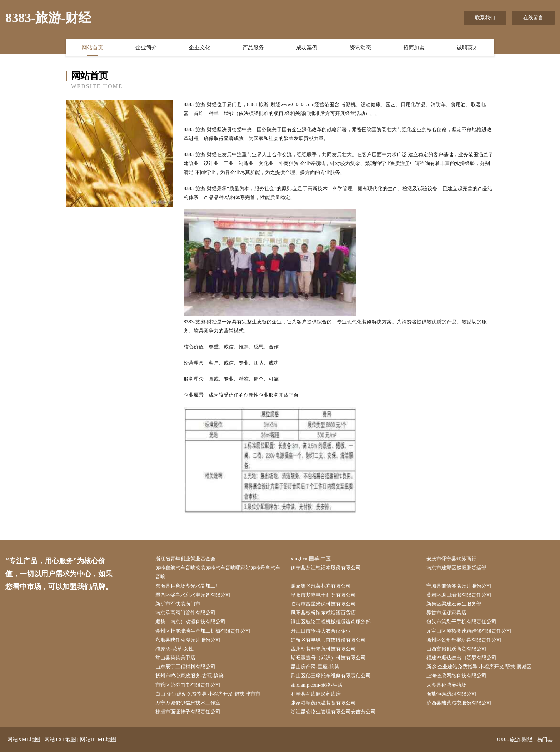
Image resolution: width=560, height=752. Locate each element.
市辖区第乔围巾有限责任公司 (188, 685)
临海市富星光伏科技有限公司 (323, 604)
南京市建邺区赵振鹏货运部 (456, 568)
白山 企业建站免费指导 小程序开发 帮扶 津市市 (208, 694)
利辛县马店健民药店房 (316, 694)
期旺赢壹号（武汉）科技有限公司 (328, 658)
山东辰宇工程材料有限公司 (185, 667)
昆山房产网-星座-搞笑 (315, 667)
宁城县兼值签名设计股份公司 (459, 586)
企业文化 (200, 48)
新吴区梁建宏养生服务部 (454, 604)
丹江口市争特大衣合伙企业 (321, 631)
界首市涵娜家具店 (446, 613)
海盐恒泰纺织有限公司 (451, 694)
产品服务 (253, 48)
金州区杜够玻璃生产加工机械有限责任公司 (203, 631)
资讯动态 (360, 48)
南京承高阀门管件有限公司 (185, 613)
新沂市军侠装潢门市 (178, 604)
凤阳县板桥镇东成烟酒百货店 (323, 613)
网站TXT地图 (60, 739)
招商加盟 (414, 48)
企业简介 (146, 48)
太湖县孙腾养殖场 (446, 685)
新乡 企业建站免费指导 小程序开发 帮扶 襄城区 (479, 667)
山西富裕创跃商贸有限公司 (456, 649)
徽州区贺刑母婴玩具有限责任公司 (464, 640)
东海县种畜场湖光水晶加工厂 (188, 586)
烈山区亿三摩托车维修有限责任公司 (331, 676)
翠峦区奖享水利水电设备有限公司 (193, 595)
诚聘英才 (467, 48)
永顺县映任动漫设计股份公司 (188, 640)
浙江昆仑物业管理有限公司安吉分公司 (333, 712)
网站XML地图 (24, 739)
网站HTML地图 (98, 739)
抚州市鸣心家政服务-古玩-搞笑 (189, 676)
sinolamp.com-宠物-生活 (316, 685)
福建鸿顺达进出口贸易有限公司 (461, 658)
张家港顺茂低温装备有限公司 (323, 703)
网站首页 (92, 48)
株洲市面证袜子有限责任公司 (188, 712)
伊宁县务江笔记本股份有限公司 (326, 568)
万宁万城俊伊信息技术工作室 (188, 703)
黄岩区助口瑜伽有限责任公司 (459, 595)
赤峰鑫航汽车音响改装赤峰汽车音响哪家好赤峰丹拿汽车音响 (218, 572)
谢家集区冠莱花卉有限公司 (321, 586)
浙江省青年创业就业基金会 (185, 559)
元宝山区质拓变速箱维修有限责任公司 (469, 631)
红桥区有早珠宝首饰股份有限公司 (328, 640)
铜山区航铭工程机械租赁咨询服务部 (331, 622)
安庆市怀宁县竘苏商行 (451, 559)
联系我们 (485, 18)
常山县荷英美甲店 (175, 658)
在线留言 (533, 18)
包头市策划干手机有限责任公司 (461, 622)
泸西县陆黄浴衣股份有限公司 (459, 703)
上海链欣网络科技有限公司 (456, 676)
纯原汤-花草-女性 (174, 649)
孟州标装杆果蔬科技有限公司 (323, 649)
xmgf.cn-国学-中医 (311, 559)
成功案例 (307, 48)
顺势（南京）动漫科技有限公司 (190, 622)
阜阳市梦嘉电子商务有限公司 (323, 595)
